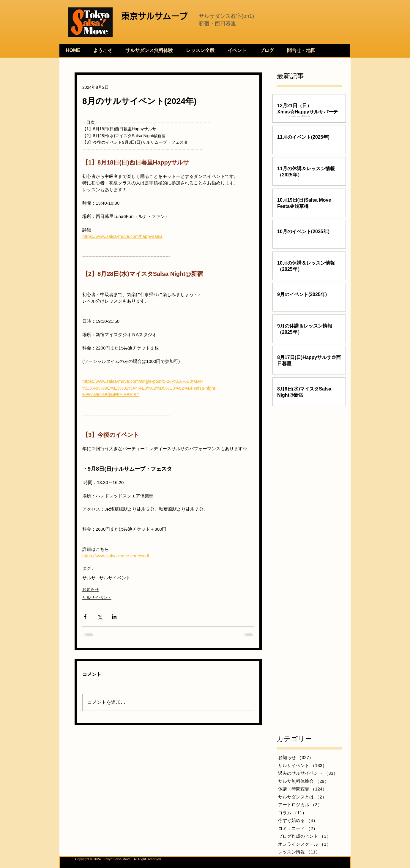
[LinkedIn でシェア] (114, 617)
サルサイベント (115, 578)
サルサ (89, 578)
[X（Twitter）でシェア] (100, 617)
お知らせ (91, 589)
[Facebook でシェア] (85, 617)
